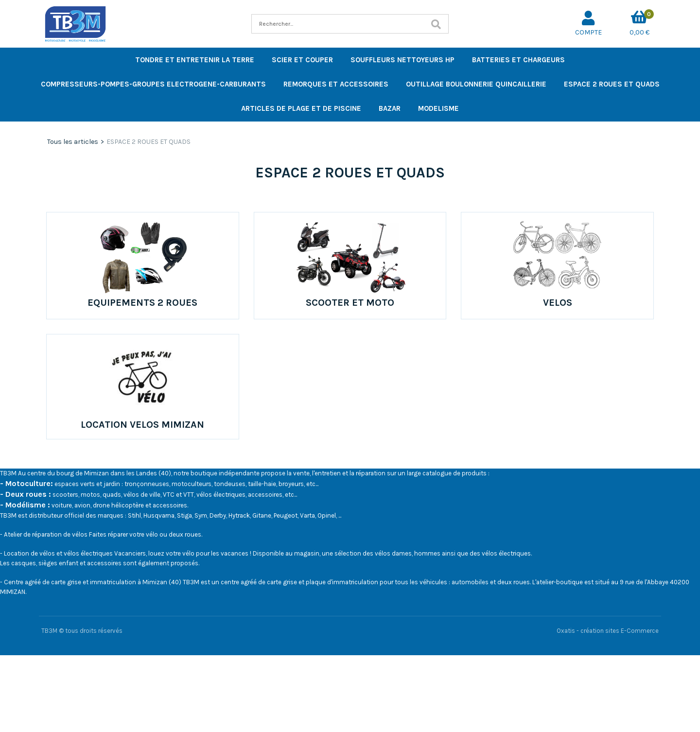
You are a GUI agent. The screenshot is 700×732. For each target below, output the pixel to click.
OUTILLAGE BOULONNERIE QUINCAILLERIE (476, 84)
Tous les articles (73, 142)
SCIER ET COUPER (302, 60)
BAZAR (390, 108)
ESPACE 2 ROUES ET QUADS (612, 84)
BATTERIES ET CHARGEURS (518, 60)
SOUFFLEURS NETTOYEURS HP (402, 60)
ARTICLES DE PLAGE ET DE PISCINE (301, 108)
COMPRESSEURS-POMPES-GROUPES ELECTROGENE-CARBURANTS (153, 84)
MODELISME (438, 108)
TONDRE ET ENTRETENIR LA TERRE (195, 60)
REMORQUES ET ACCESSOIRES (336, 84)
